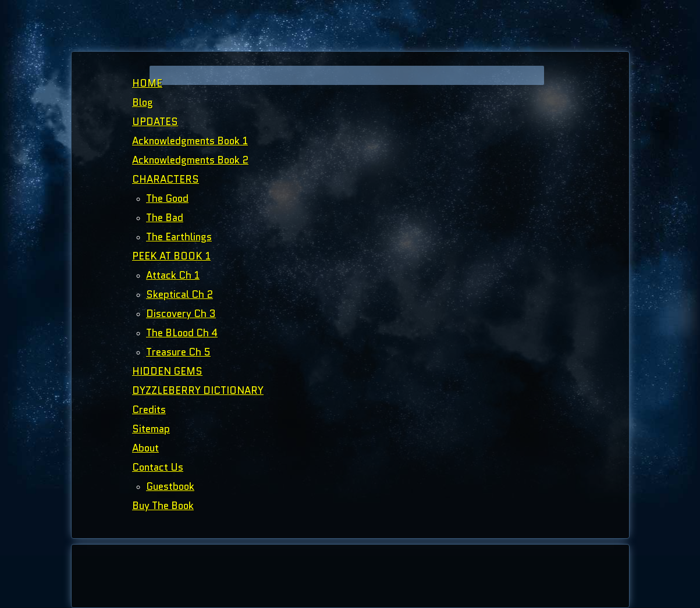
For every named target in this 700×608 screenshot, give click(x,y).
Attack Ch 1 (173, 275)
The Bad (165, 218)
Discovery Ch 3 (181, 314)
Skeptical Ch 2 (180, 294)
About (145, 448)
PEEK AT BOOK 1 (171, 256)
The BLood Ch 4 (182, 333)
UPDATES (155, 122)
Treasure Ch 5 (178, 352)
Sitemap (151, 429)
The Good (167, 198)
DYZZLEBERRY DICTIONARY (198, 390)
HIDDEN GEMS (167, 371)
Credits (149, 410)
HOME (147, 83)
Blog (143, 102)
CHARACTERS (166, 179)
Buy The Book (163, 506)
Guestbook (170, 486)
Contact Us (158, 467)
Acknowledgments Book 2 (190, 160)
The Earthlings (179, 237)
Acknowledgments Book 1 (190, 141)
